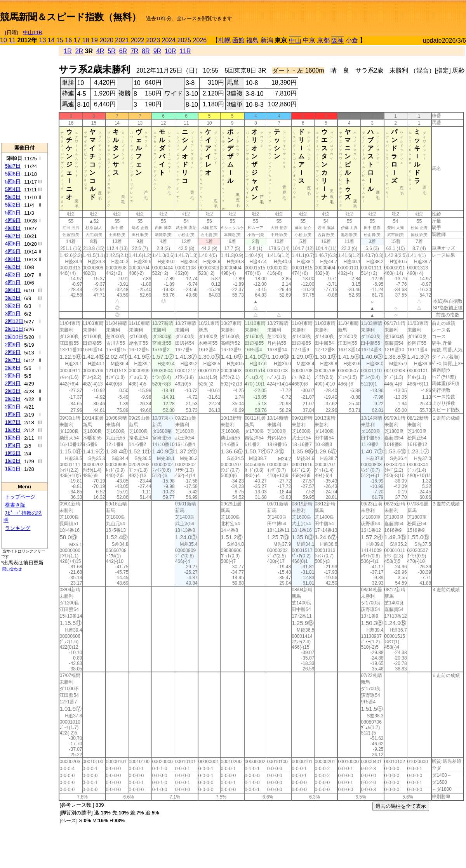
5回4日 (13, 189)
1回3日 (13, 453)
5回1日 (13, 213)
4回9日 (13, 220)
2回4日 (13, 383)
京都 (323, 40)
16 (68, 40)
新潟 (267, 40)
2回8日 (13, 352)
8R (146, 51)
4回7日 (13, 236)
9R (157, 51)
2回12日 (14, 321)
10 (3, 40)
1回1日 (13, 469)
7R (134, 51)
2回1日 (13, 407)
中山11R (33, 32)
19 (94, 40)
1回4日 (13, 445)
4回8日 (13, 228)
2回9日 (13, 345)
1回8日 (13, 414)
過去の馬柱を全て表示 (401, 806)
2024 (169, 40)
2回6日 (13, 368)
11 (12, 40)
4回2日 (13, 275)
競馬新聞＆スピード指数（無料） (70, 17)
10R (170, 51)
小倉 (352, 40)
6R (123, 51)
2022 (137, 40)
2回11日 (14, 329)
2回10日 (14, 337)
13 (43, 40)
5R (111, 51)
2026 (200, 40)
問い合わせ (12, 569)
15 (60, 40)
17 (77, 40)
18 (86, 40)
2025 (184, 40)
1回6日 (13, 430)
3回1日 (13, 313)
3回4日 (13, 290)
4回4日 (13, 259)
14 (51, 40)
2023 (153, 40)
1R (68, 51)
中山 (295, 41)
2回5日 (13, 376)
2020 (106, 40)
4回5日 (13, 251)
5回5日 (13, 181)
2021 (122, 40)
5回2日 (13, 205)
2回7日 (13, 360)
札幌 (224, 40)
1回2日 (13, 461)
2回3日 (13, 391)
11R (185, 51)
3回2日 (13, 306)
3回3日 (13, 298)
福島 (252, 40)
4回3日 (13, 267)
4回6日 (13, 244)
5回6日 (13, 174)
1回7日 (13, 422)
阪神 (337, 41)
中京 (309, 40)
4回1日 (13, 282)
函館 (238, 40)
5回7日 (13, 166)
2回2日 (13, 399)
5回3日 (13, 197)
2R (79, 51)
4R (100, 51)
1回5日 (13, 438)
